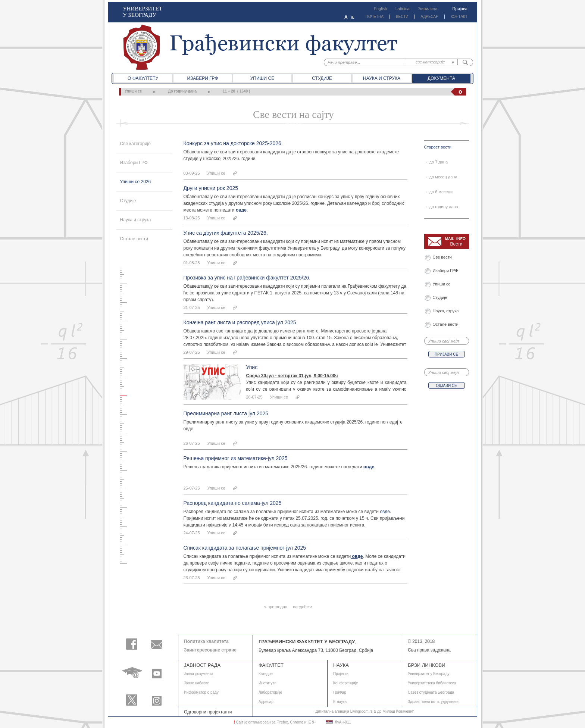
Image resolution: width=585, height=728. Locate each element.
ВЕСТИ (402, 17)
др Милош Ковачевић (396, 711)
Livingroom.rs (362, 711)
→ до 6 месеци (439, 192)
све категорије (430, 62)
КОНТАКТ (459, 17)
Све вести (443, 257)
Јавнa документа (199, 674)
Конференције (345, 683)
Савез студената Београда (431, 692)
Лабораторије (270, 692)
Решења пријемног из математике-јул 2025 (236, 458)
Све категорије (135, 144)
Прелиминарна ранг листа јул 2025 (226, 413)
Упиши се (262, 78)
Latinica (403, 9)
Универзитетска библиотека (432, 683)
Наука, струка (446, 311)
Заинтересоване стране (210, 650)
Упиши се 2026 (136, 182)
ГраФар (340, 692)
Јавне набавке (196, 683)
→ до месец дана (441, 177)
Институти (268, 683)
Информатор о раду (201, 692)
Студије (322, 78)
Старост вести (438, 147)
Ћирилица (428, 9)
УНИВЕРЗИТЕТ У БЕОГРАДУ (143, 12)
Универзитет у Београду (429, 674)
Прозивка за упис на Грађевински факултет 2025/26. (247, 278)
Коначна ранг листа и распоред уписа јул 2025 (240, 322)
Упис (252, 367)
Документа (441, 78)
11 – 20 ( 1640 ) (236, 91)
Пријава (460, 9)
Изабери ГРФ (202, 78)
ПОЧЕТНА (375, 17)
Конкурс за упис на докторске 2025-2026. (233, 143)
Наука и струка (382, 78)
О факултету (143, 78)
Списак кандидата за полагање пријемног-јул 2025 (245, 548)
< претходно (276, 607)
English (381, 9)
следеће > (303, 607)
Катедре (266, 674)
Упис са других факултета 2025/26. (226, 233)
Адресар (266, 702)
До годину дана (182, 91)
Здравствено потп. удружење (433, 702)
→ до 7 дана (436, 162)
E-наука (340, 702)
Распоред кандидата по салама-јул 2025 (233, 503)
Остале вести (134, 239)
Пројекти (341, 674)
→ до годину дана (441, 207)
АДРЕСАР (429, 17)
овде (385, 512)
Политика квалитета (206, 641)
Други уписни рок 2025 (211, 188)
